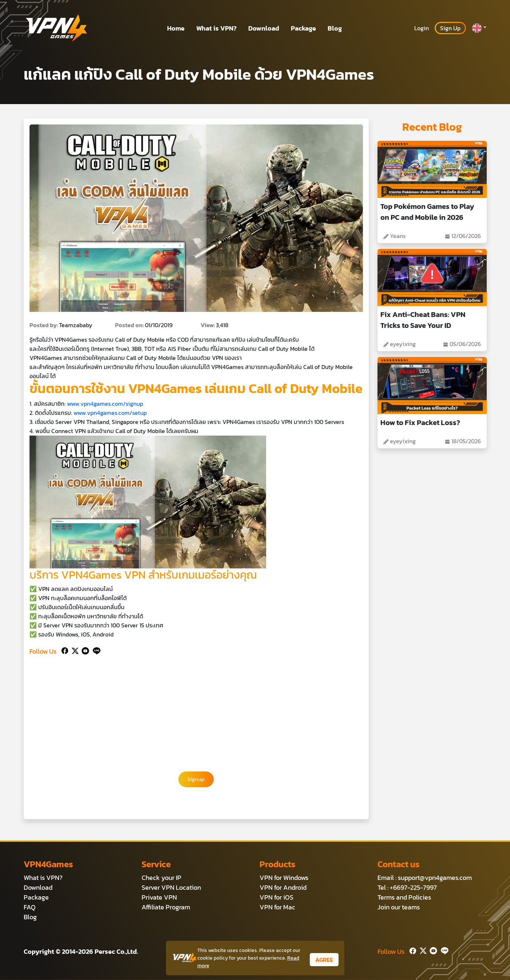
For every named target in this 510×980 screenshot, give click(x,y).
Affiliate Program (166, 907)
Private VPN (159, 898)
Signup (196, 779)
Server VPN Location (171, 888)
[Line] (95, 650)
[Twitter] (74, 650)
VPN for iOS (276, 898)
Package (303, 28)
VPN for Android (283, 888)
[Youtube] (84, 650)
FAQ (30, 907)
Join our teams (399, 907)
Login (422, 28)
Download (264, 28)
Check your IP (161, 878)
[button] (479, 28)
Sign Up (450, 28)
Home (176, 28)
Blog (335, 28)
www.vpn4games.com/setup (110, 413)
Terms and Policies (404, 898)
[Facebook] (64, 650)
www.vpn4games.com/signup (105, 404)
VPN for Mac (277, 907)
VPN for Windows (284, 878)
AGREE (324, 960)
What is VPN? (216, 28)
